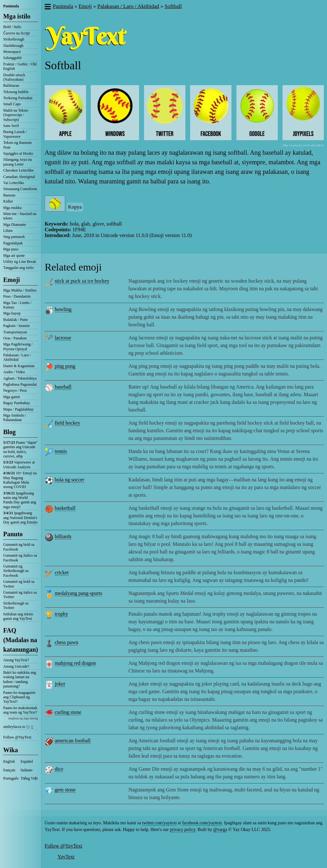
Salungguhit (12, 58)
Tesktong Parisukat (18, 98)
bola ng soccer (69, 480)
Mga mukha (12, 208)
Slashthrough (13, 46)
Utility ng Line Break (20, 262)
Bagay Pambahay (17, 403)
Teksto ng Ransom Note (17, 145)
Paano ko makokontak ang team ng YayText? (20, 710)
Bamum (9, 195)
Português (11, 778)
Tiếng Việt (29, 778)
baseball (63, 387)
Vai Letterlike (14, 183)
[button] (47, 7)
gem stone (65, 790)
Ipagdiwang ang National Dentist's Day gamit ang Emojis (20, 518)
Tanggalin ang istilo (18, 268)
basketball (65, 508)
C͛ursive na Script (16, 33)
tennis (61, 451)
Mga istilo (17, 16)
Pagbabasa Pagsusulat (20, 384)
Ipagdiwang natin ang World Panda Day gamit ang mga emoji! (20, 500)
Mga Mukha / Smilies (20, 290)
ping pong (65, 366)
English (9, 761)
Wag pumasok (14, 237)
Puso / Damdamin (17, 296)
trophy (61, 614)
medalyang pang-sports (78, 593)
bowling (63, 309)
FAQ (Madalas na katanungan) (21, 640)
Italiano (27, 770)
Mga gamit (11, 397)
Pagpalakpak (13, 243)
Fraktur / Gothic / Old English (20, 66)
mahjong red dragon (75, 663)
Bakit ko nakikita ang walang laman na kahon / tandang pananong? (20, 679)
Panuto (13, 534)
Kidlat (8, 201)
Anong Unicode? (16, 666)
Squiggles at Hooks (18, 153)
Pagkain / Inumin (16, 326)
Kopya (75, 207)
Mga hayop (12, 313)
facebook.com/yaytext (202, 823)
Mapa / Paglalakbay (18, 409)
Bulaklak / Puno (15, 320)
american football (72, 741)
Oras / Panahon (15, 338)
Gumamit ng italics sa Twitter (20, 595)
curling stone (68, 712)
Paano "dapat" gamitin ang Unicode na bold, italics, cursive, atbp (20, 449)
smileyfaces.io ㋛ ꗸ (18, 727)
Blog (9, 432)
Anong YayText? (16, 660)
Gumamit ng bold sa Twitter (19, 584)
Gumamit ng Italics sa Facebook (20, 558)
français (9, 770)
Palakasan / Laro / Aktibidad (17, 357)
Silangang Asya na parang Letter (17, 162)
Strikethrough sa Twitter (16, 605)
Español (27, 761)
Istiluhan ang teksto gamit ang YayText (18, 616)
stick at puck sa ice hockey (82, 281)
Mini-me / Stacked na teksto (20, 216)
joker (60, 684)
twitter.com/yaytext (159, 823)
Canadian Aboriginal (19, 177)
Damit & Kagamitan (19, 366)
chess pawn (66, 642)
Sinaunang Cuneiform (20, 189)
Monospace (12, 52)
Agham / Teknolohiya (20, 378)
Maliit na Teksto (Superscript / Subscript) (16, 115)
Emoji (11, 280)
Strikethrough (14, 39)
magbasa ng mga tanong (23, 718)
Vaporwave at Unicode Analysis (19, 464)
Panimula (11, 6)
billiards (63, 536)
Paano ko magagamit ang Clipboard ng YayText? (19, 697)
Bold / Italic (12, 27)
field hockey (67, 423)
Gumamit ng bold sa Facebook (19, 547)
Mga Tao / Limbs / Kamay (17, 305)
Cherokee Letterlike (19, 170)
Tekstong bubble (16, 92)
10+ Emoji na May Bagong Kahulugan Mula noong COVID (20, 480)
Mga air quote (14, 256)
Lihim (8, 231)
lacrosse (63, 338)
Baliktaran (11, 85)
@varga (220, 830)
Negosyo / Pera (15, 390)
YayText (66, 857)
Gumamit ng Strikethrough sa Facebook (16, 571)
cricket (62, 572)
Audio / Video (14, 372)
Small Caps (12, 104)
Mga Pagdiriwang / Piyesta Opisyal (18, 346)
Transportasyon (15, 332)
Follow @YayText (17, 737)
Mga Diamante (15, 225)
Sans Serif (11, 126)
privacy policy (183, 830)
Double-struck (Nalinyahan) (14, 77)
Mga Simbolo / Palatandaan (15, 418)
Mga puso (11, 249)
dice (59, 769)
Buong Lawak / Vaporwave (15, 134)
